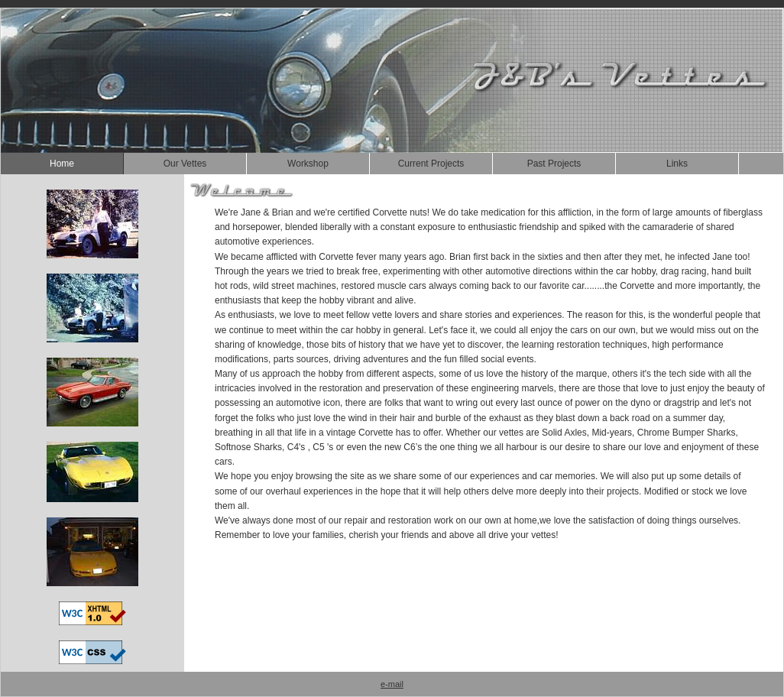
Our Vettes (185, 164)
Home (62, 164)
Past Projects (554, 164)
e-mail (392, 684)
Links (677, 164)
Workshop (308, 164)
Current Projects (431, 164)
